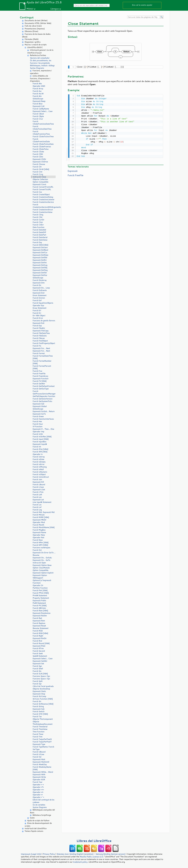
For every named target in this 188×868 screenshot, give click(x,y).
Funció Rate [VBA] (40, 611)
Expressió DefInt (40, 263)
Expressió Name (39, 532)
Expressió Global (40, 406)
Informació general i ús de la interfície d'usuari (40, 51)
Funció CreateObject (41, 194)
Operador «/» (38, 792)
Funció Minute (39, 515)
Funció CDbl (38, 154)
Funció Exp (37, 326)
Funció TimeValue (40, 729)
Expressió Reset (39, 626)
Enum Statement (40, 295)
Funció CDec (38, 157)
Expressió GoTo (39, 414)
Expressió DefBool (40, 250)
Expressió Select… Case (43, 111)
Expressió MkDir (39, 520)
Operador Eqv (38, 305)
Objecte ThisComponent (43, 719)
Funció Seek (38, 653)
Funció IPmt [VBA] (40, 449)
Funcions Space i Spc (41, 676)
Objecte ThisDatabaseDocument (43, 723)
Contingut (27, 17)
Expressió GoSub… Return (44, 411)
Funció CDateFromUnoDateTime (43, 123)
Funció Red (37, 618)
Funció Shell (38, 669)
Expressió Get (38, 404)
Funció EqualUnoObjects (43, 303)
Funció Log (37, 510)
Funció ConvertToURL (42, 189)
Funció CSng (38, 215)
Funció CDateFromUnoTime (41, 133)
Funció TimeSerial (40, 727)
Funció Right (38, 636)
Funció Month (38, 525)
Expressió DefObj (40, 268)
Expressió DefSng (40, 270)
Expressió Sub (39, 709)
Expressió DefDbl (40, 258)
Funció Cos (37, 192)
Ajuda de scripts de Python (38, 821)
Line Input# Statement (42, 502)
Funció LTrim (38, 492)
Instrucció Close (39, 177)
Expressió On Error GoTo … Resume (44, 554)
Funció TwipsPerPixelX (42, 739)
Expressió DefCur (40, 252)
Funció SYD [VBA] (40, 714)
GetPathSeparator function (44, 396)
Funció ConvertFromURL (43, 187)
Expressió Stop (39, 694)
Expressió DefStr (40, 273)
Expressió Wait (39, 759)
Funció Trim (38, 737)
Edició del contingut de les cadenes (44, 801)
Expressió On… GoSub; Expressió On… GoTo (42, 559)
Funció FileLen (39, 338)
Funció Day (37, 242)
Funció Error (38, 318)
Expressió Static (39, 691)
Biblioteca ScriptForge (42, 815)
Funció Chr (37, 167)
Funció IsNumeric (40, 472)
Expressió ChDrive (40, 162)
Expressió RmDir (40, 638)
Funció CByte (38, 116)
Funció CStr (38, 217)
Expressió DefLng (40, 265)
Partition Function (40, 588)
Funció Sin (37, 671)
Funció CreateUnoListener (44, 200)
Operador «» (38, 795)
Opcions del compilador (40, 58)
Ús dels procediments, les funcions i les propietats (41, 62)
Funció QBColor (39, 608)
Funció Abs (37, 84)
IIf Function (38, 426)
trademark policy (80, 862)
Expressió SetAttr (40, 661)
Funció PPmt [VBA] (41, 593)
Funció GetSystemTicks (42, 401)
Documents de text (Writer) (36, 20)
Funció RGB (38, 631)
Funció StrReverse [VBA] (43, 704)
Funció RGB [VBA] (40, 633)
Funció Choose (39, 164)
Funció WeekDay (40, 764)
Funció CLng (38, 174)
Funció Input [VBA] (41, 439)
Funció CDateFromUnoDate (41, 140)
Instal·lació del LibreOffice (36, 828)
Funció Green (38, 416)
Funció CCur (38, 119)
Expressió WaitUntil (41, 762)
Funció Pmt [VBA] (40, 590)
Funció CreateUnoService (43, 202)
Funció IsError (39, 464)
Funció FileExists (40, 336)
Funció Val (37, 757)
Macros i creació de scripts (36, 45)
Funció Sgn (37, 666)
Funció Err (37, 313)
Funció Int (37, 447)
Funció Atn (37, 96)
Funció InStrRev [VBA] (42, 437)
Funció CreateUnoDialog (43, 197)
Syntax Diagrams (37, 68)
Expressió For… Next (41, 348)
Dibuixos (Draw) (31, 31)
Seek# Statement (40, 656)
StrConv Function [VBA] (43, 699)
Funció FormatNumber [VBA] (42, 362)
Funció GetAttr (39, 384)
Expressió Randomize (41, 613)
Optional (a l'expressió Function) (42, 582)
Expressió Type (39, 744)
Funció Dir (37, 285)
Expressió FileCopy (41, 331)
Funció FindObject (40, 341)
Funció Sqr (37, 684)
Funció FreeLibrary (40, 376)
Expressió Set (38, 664)
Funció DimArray (40, 280)
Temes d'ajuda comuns (34, 831)
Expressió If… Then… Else (43, 429)
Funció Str (37, 701)
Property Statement (41, 598)
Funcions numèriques (41, 548)
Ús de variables (39, 805)
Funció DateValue (40, 240)
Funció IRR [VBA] (40, 452)
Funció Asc (37, 91)
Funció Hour (38, 424)
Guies (32, 818)
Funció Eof (37, 300)
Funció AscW (38, 94)
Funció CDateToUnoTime (43, 136)
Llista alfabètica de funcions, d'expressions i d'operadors (40, 78)
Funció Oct (37, 550)
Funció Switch (38, 711)
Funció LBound (39, 484)
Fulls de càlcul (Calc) (33, 26)
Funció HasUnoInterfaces (43, 419)
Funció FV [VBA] (40, 381)
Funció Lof (37, 507)
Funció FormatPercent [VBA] (42, 367)
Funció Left (37, 495)
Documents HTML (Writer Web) (38, 23)
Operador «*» (38, 787)
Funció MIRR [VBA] (41, 517)
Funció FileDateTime (41, 333)
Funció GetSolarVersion (43, 399)
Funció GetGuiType (41, 389)
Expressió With (39, 775)
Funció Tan (37, 717)
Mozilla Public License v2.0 (91, 857)
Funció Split (38, 681)
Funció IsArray (39, 457)
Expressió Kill (38, 482)
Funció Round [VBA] (41, 643)
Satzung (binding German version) (110, 854)
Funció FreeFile (39, 374)
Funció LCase (38, 487)
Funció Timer (38, 734)
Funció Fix (37, 346)
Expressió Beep (39, 101)
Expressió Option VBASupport (40, 577)
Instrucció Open (39, 563)
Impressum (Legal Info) (31, 854)
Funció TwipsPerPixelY (42, 742)
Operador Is (38, 454)
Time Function (38, 732)
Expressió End (38, 293)
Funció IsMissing (40, 467)
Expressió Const (39, 184)
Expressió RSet (39, 646)
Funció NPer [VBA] (41, 542)
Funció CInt (37, 172)
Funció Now (38, 540)
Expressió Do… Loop (41, 288)
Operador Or (38, 585)
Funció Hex (37, 421)
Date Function (38, 227)
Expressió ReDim (40, 616)
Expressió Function (41, 379)
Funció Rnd (37, 641)
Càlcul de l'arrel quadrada (43, 686)
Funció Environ (39, 298)
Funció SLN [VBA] (40, 674)
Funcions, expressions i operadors (41, 72)
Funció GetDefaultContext (44, 386)
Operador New (39, 535)
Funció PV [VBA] (40, 606)
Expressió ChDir (39, 159)
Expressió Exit (38, 323)
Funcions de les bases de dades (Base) (36, 35)
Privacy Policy (49, 854)
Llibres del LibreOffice (94, 841)
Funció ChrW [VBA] (41, 169)
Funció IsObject (39, 474)
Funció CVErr (38, 225)
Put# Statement (39, 603)
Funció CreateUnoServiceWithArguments (44, 206)
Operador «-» (38, 785)
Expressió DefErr (40, 260)
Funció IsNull (38, 469)
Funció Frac (37, 371)
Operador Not (38, 537)
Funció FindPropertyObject (44, 343)
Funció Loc (37, 505)
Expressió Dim (39, 283)
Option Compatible (40, 182)
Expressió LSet (39, 490)
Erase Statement (40, 308)
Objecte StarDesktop (41, 689)
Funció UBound (39, 752)
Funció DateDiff (39, 232)
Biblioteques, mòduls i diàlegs (42, 66)
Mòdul (30, 9)
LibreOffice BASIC (35, 47)
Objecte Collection (40, 179)
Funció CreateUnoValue (43, 212)
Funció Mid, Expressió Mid (44, 512)
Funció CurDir (38, 220)
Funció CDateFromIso (42, 147)
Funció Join (37, 479)
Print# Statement (40, 595)
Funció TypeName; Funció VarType (43, 748)
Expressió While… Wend (43, 772)
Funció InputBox (39, 442)
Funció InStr (38, 434)
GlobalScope (38, 99)
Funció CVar (38, 222)
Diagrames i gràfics (33, 42)
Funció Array (38, 89)
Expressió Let (38, 500)
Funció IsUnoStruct (41, 477)
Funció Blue (38, 104)
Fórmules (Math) (32, 39)
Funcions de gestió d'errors (44, 321)
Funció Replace (39, 623)
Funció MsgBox (39, 530)
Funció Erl (37, 310)
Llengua (54, 9)
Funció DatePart (39, 235)
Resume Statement (41, 628)
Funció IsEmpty (39, 462)
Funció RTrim (38, 648)
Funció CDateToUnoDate (43, 144)
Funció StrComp (39, 696)
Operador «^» (38, 797)
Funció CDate (38, 152)
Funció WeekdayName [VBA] (42, 768)
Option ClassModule (41, 568)
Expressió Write (39, 777)
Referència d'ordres (38, 55)
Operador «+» (38, 790)
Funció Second (39, 651)
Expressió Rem (39, 621)
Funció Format (39, 353)
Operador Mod (39, 522)
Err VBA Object (39, 316)
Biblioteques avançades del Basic (42, 811)
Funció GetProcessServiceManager (44, 392)
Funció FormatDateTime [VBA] (43, 357)
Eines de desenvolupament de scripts (38, 825)
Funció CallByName (41, 109)
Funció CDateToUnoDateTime (42, 128)
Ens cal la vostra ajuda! (142, 5)
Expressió (73, 170)
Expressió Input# (40, 444)
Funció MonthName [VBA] (44, 527)
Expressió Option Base (42, 565)
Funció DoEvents (40, 290)
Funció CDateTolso (41, 149)
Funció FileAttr (39, 328)
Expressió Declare (40, 247)
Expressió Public (39, 601)
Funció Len (37, 497)
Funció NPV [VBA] (40, 545)
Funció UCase (38, 754)
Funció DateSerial (40, 237)
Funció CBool (38, 114)
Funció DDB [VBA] (40, 245)
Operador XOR (39, 780)
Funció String (38, 706)
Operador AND (39, 86)
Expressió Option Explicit (43, 573)
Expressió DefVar (40, 275)
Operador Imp (38, 432)
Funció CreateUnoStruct (43, 210)
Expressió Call (38, 106)
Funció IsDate (38, 459)
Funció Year (38, 782)
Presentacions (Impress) (35, 29)
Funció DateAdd (39, 230)
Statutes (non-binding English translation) (75, 854)
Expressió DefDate (40, 255)
